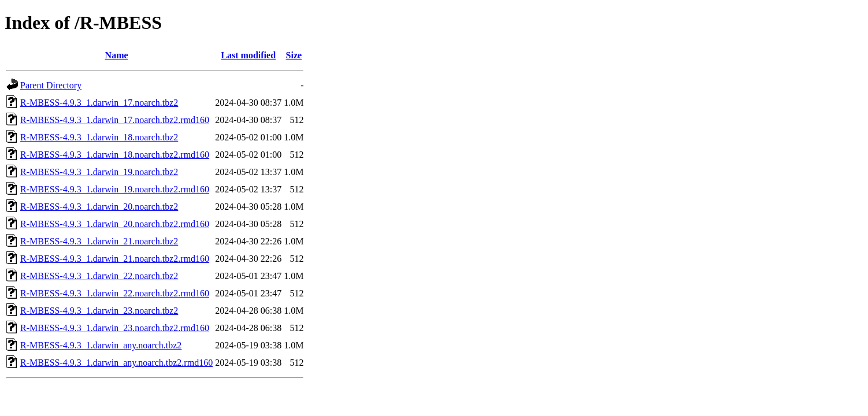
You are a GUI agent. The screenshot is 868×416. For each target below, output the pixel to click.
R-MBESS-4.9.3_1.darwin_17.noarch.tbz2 (99, 103)
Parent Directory (51, 85)
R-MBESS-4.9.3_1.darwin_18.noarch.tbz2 (99, 137)
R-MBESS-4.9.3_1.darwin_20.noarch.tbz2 (99, 207)
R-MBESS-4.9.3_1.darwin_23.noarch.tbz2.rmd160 (115, 328)
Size (294, 55)
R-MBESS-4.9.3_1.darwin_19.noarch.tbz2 (99, 172)
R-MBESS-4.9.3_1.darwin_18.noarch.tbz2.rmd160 (115, 155)
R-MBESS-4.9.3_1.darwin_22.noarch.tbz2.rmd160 (115, 293)
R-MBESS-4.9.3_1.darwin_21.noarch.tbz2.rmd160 (115, 259)
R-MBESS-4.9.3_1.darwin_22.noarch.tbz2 (99, 276)
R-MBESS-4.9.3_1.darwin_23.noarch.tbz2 (99, 311)
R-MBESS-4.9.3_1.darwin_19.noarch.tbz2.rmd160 (115, 189)
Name (117, 55)
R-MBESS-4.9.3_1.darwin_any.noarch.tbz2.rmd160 (116, 363)
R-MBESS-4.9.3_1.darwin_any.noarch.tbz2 (101, 345)
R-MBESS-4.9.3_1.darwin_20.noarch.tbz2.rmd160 (115, 224)
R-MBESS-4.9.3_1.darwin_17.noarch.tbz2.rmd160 (115, 120)
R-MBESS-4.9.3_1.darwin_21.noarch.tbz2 (99, 241)
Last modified (248, 55)
